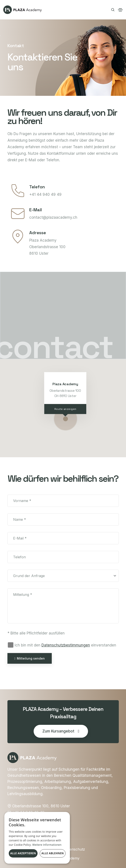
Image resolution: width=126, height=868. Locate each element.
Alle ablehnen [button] (53, 853)
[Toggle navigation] (120, 10)
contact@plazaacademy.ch (53, 217)
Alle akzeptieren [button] (23, 853)
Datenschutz (74, 849)
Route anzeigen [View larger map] (65, 409)
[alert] (37, 838)
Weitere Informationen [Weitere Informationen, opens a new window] (47, 845)
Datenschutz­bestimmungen (66, 645)
